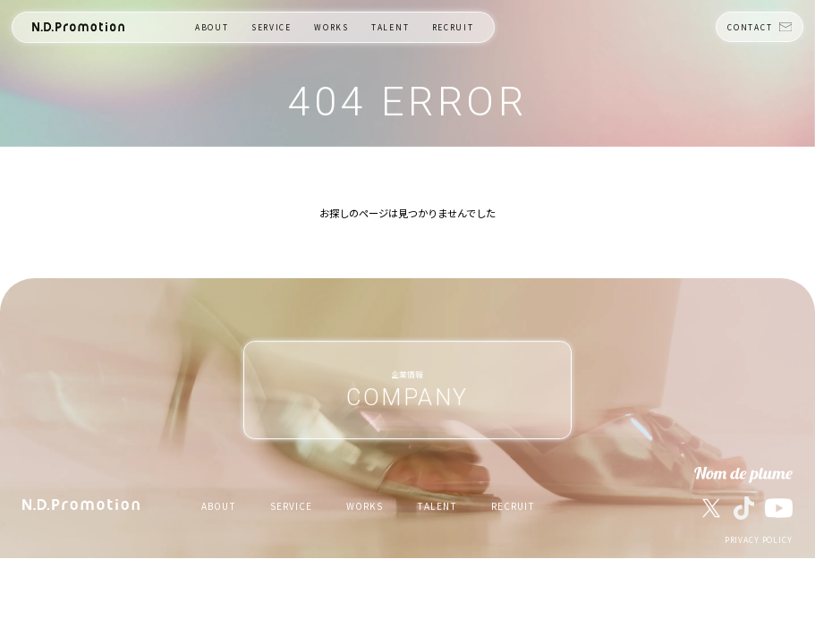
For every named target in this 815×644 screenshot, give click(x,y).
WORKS (332, 27)
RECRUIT (454, 27)
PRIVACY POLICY (758, 541)
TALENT (391, 27)
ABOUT (212, 27)
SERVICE (272, 27)
